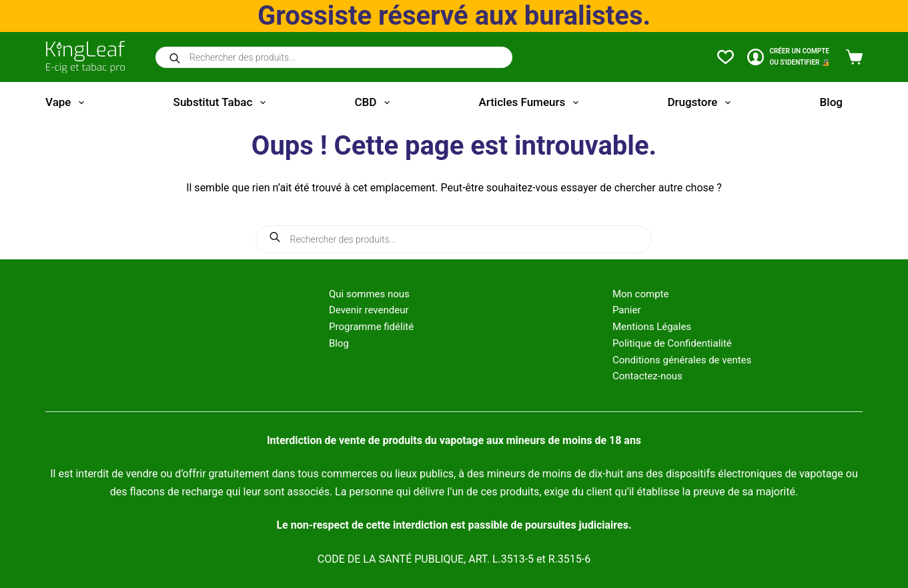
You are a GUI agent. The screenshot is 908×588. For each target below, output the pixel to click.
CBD (374, 103)
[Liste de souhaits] (726, 57)
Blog (831, 102)
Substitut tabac (222, 103)
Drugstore (701, 103)
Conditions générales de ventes (682, 360)
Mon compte (641, 294)
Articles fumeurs (531, 103)
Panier (627, 310)
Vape (67, 103)
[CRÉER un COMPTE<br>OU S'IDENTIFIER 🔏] (788, 57)
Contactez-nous (647, 376)
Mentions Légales (652, 327)
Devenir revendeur (369, 310)
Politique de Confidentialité (672, 343)
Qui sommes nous (369, 294)
